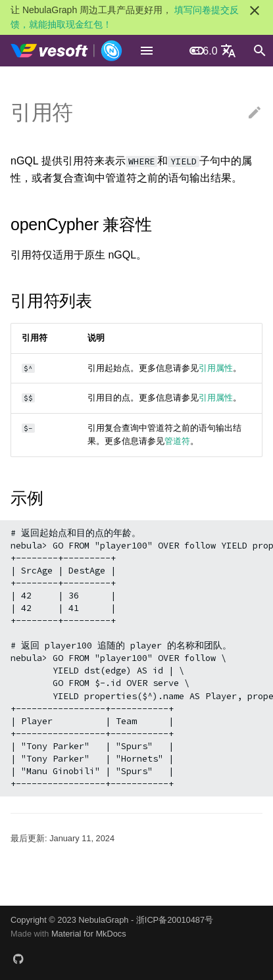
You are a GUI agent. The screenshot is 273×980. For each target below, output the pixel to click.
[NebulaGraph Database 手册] (67, 51)
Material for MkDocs (89, 934)
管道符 (177, 441)
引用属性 (216, 368)
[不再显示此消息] (255, 11)
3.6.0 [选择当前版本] (206, 51)
